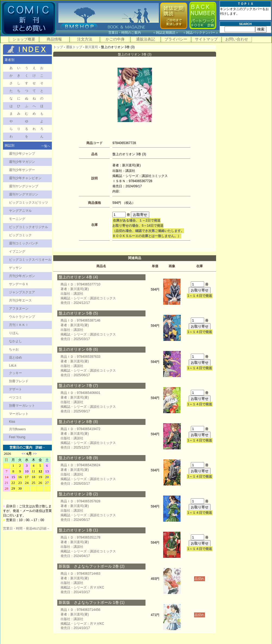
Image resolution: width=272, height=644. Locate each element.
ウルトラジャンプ (22, 317)
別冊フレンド (19, 381)
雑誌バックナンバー (201, 33)
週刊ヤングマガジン (24, 194)
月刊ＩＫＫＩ (19, 325)
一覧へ (46, 146)
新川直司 (91, 47)
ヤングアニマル (20, 211)
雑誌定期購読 (166, 33)
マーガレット (19, 414)
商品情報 (54, 39)
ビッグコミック (20, 235)
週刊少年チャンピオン (25, 178)
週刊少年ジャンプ (22, 154)
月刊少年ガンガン (22, 276)
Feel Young (17, 437)
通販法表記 (146, 39)
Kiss (12, 422)
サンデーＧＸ (19, 284)
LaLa (13, 365)
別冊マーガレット (22, 406)
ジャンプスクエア (22, 292)
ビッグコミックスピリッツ (29, 203)
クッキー (15, 373)
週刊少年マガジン (22, 162)
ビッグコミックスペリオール (30, 260)
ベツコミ (15, 397)
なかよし (15, 341)
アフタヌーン (19, 309)
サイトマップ (206, 39)
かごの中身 (115, 39)
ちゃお (14, 349)
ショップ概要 (24, 39)
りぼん (14, 333)
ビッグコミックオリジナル (29, 227)
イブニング (17, 251)
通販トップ (74, 47)
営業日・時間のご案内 (130, 33)
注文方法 (85, 39)
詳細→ (40, 447)
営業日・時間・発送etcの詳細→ (26, 528)
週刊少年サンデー (22, 170)
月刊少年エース (20, 300)
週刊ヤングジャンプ (24, 186)
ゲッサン (15, 268)
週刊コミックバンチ (24, 243)
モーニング (17, 219)
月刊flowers (17, 429)
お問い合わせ (237, 39)
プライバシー (176, 39)
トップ (58, 47)
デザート (15, 389)
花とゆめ (15, 357)
